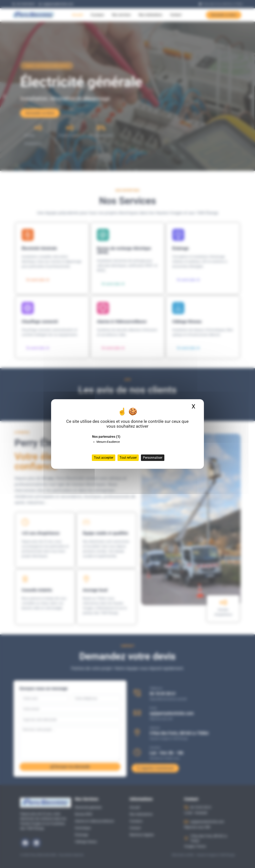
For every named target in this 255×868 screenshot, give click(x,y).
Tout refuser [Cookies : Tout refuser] (128, 458)
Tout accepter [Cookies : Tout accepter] (104, 458)
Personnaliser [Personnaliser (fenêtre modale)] (153, 458)
